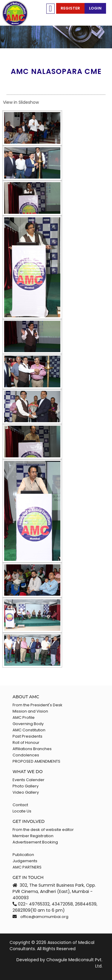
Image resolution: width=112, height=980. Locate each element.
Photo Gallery (26, 786)
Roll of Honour (26, 743)
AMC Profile (24, 717)
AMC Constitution (29, 730)
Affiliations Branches (32, 749)
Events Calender (29, 780)
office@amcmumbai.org (44, 917)
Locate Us (22, 811)
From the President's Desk (37, 705)
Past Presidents (27, 736)
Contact (20, 805)
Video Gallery (26, 792)
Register (70, 8)
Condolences (26, 755)
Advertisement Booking (35, 842)
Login (95, 8)
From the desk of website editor (43, 830)
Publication (23, 855)
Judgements (25, 861)
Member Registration (33, 836)
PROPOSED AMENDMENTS (36, 761)
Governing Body (28, 724)
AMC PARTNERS (27, 867)
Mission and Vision (30, 711)
